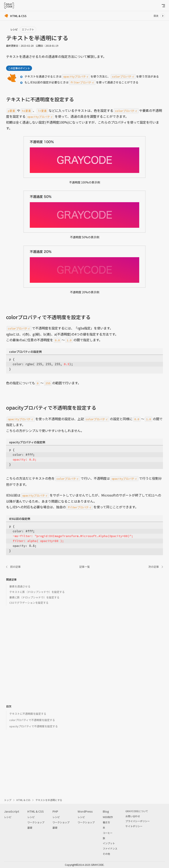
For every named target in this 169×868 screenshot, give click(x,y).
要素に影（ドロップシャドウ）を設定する (34, 597)
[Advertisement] (84, 658)
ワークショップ (36, 822)
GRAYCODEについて (137, 811)
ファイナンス (110, 848)
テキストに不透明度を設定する (28, 714)
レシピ (8, 817)
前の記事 (15, 567)
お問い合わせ (133, 816)
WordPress (85, 811)
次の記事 (154, 567)
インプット (109, 843)
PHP (55, 811)
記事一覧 (84, 567)
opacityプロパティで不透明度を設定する (34, 726)
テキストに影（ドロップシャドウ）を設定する (37, 592)
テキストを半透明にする (49, 800)
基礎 (30, 828)
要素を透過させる (20, 586)
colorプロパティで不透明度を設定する (32, 720)
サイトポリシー (134, 826)
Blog (106, 811)
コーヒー (108, 833)
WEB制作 (108, 817)
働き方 (106, 822)
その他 (106, 854)
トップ (8, 800)
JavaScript (12, 811)
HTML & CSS (23, 800)
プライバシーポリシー (138, 821)
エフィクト (28, 29)
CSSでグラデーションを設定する (29, 603)
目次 (156, 16)
